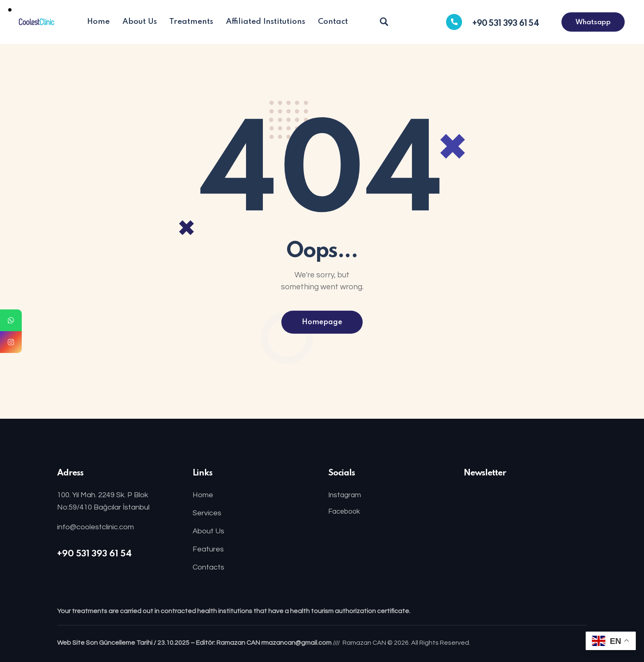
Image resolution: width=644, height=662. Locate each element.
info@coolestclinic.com (95, 527)
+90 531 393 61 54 (94, 554)
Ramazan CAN (364, 643)
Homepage (322, 322)
